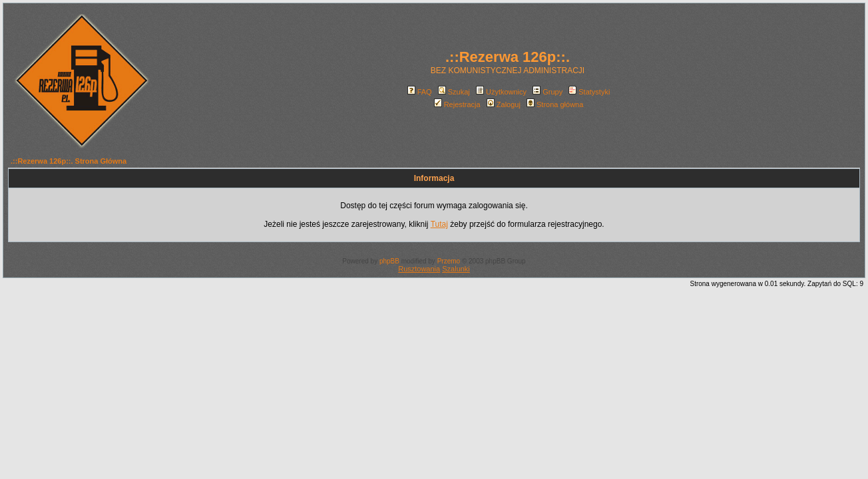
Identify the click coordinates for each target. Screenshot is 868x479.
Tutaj (439, 224)
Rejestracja (457, 104)
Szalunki (456, 269)
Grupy (547, 92)
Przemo (449, 261)
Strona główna (555, 104)
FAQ (420, 92)
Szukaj (454, 92)
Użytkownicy (501, 92)
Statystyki (589, 92)
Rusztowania (419, 269)
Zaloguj (504, 104)
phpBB (389, 261)
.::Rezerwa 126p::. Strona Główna (69, 161)
